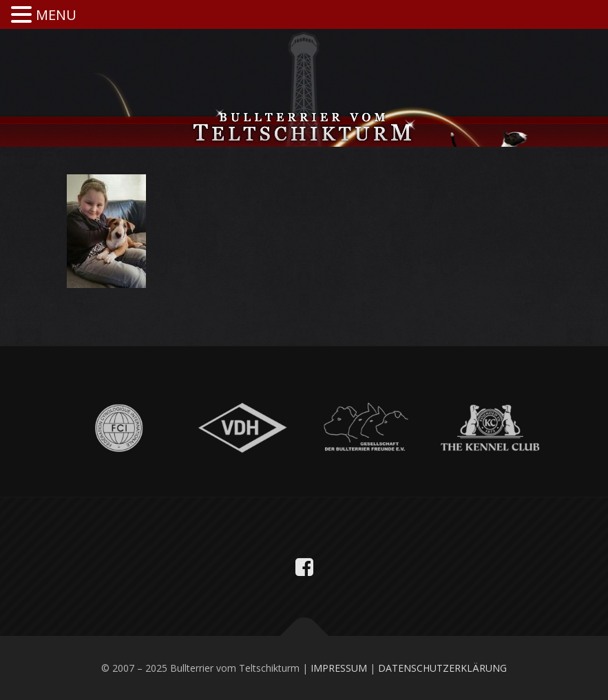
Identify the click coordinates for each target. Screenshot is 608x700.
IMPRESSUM (339, 668)
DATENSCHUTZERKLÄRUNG (442, 668)
